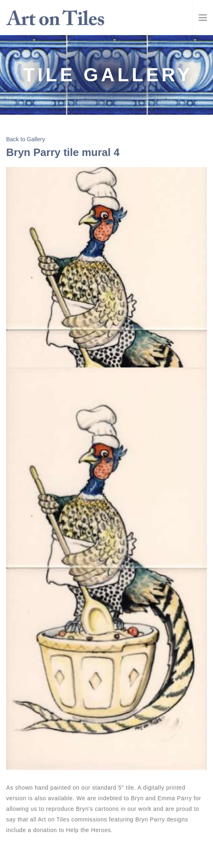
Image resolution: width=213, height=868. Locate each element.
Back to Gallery (26, 139)
